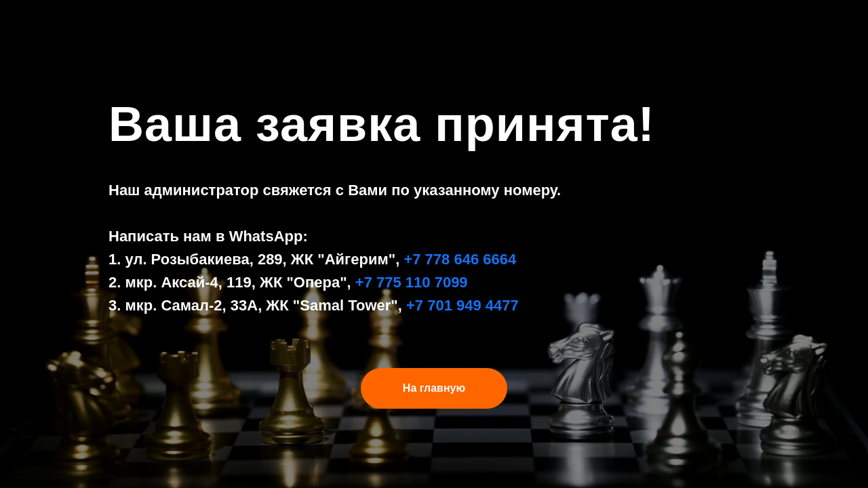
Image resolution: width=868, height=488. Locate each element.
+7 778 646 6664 (460, 259)
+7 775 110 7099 (412, 282)
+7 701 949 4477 (462, 305)
